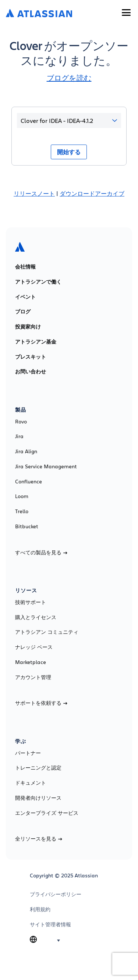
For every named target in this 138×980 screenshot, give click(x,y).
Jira (19, 436)
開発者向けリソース (38, 798)
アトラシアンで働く (38, 282)
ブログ (23, 312)
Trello (22, 511)
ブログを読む (69, 78)
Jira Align (26, 451)
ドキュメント (31, 783)
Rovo (21, 422)
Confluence (29, 482)
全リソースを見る (39, 839)
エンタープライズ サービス (47, 813)
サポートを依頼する (41, 703)
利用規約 (40, 909)
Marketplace (31, 662)
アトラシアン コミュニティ (47, 632)
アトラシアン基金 (36, 342)
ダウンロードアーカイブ (92, 193)
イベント (25, 297)
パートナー (28, 753)
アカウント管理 (33, 677)
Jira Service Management (46, 466)
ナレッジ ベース (34, 647)
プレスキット (31, 357)
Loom (22, 496)
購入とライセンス (36, 617)
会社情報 (25, 267)
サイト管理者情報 (50, 924)
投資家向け (28, 327)
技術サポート (31, 602)
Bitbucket (27, 526)
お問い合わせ (31, 372)
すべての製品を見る (41, 553)
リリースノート (34, 193)
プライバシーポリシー (56, 894)
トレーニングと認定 (38, 768)
